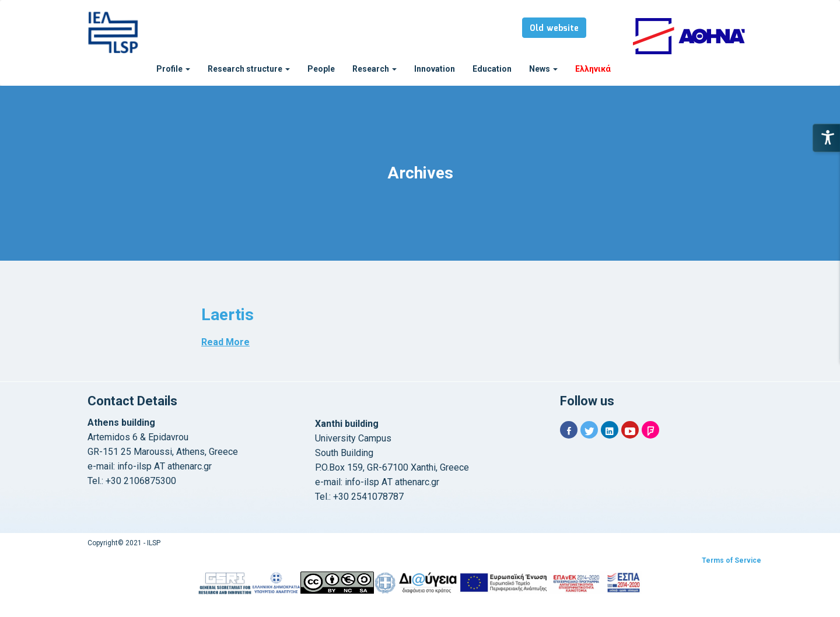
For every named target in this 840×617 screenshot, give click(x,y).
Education (492, 69)
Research (374, 69)
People (321, 69)
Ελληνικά (593, 69)
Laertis (228, 315)
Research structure (249, 69)
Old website (554, 29)
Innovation (435, 69)
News (543, 69)
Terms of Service (731, 560)
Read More (225, 342)
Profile (173, 69)
